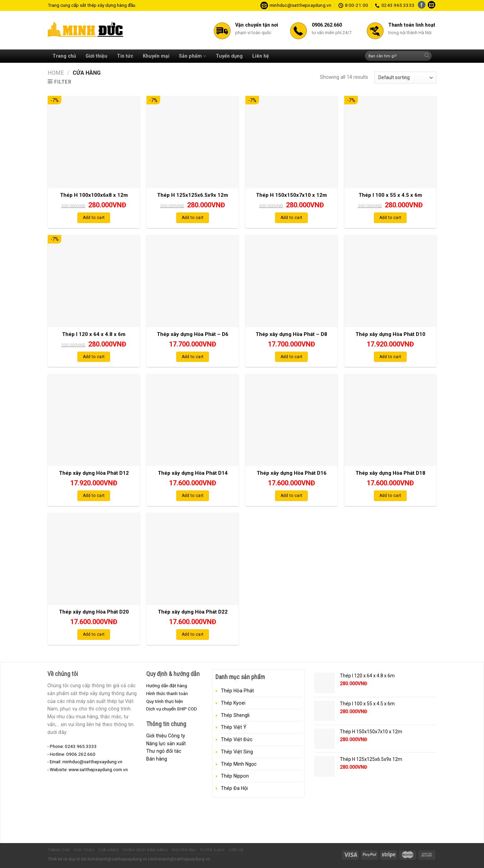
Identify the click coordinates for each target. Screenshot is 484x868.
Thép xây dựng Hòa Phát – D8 (291, 334)
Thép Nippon (235, 776)
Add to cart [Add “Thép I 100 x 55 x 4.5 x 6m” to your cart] (390, 218)
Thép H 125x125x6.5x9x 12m (193, 195)
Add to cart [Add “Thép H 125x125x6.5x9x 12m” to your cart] (193, 218)
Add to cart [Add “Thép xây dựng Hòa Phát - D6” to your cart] (193, 357)
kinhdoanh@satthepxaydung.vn (117, 859)
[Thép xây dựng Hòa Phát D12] (94, 420)
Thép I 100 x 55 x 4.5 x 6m (390, 195)
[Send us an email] (432, 5)
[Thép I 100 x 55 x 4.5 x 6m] (390, 142)
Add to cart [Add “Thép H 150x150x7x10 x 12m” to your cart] (292, 218)
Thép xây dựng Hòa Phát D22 (193, 612)
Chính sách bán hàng (145, 850)
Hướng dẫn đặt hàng (167, 686)
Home (56, 73)
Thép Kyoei (233, 703)
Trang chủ (64, 56)
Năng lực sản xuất (166, 744)
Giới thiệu (96, 56)
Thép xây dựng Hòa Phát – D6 (193, 334)
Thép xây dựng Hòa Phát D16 (292, 473)
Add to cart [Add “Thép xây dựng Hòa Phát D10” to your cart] (390, 357)
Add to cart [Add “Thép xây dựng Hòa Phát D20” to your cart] (94, 634)
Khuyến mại (156, 56)
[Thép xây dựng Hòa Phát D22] (193, 559)
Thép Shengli (235, 715)
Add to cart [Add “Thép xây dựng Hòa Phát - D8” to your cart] (292, 357)
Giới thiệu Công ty (166, 736)
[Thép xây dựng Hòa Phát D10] (390, 281)
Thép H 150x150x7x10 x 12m (291, 195)
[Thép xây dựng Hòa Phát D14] (193, 420)
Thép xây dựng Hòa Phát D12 (94, 473)
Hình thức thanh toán (167, 693)
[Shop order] (405, 78)
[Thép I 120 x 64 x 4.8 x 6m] (94, 281)
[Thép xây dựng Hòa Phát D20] (94, 559)
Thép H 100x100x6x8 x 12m (94, 195)
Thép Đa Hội (234, 788)
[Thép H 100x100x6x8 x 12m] (94, 142)
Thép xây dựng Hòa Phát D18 (390, 473)
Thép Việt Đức (237, 739)
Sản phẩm (193, 56)
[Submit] (427, 56)
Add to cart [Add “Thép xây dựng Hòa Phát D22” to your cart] (193, 634)
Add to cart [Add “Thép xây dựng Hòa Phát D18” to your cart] (390, 496)
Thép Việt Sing (237, 752)
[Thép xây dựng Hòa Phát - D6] (193, 281)
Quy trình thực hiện (165, 701)
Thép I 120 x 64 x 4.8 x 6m (94, 334)
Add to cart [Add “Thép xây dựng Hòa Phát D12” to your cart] (94, 496)
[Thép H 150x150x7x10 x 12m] (291, 142)
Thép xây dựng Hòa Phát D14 (193, 473)
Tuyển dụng (229, 56)
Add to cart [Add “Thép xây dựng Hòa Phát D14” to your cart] (193, 496)
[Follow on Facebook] (422, 5)
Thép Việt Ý (234, 727)
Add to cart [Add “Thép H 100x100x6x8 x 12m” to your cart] (94, 218)
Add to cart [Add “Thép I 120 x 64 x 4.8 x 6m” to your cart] (94, 357)
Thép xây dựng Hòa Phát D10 (390, 334)
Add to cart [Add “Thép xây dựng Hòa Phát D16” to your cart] (292, 496)
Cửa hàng (109, 850)
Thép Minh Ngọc (239, 764)
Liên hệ (261, 56)
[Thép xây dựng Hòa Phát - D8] (291, 281)
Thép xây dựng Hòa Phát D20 (94, 612)
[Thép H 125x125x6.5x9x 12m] (193, 142)
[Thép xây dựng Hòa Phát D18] (390, 420)
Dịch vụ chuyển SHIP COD (172, 709)
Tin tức (125, 56)
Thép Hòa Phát (237, 691)
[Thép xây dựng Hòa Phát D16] (291, 420)
